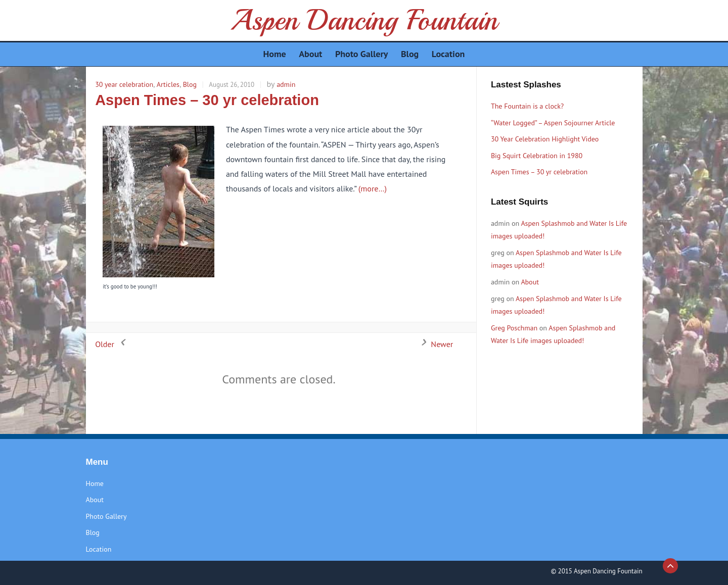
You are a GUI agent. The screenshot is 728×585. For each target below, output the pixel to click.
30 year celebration (124, 84)
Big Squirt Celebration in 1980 (537, 156)
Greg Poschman (514, 328)
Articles (168, 84)
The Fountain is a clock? (527, 106)
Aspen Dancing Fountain (364, 20)
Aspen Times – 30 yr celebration (207, 100)
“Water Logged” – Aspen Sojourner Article (553, 123)
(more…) (373, 188)
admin (286, 84)
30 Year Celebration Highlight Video (545, 139)
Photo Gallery (106, 516)
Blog (190, 84)
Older (112, 344)
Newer (434, 344)
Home (95, 483)
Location (99, 549)
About (530, 282)
